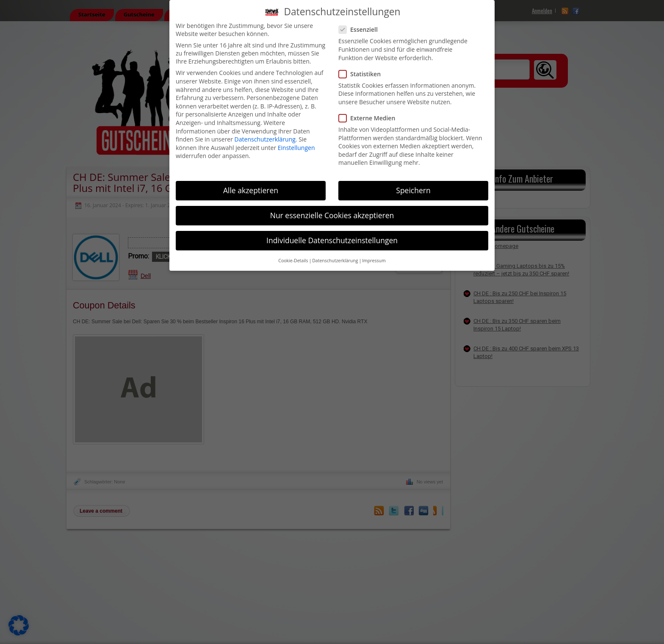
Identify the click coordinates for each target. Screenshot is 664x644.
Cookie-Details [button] (293, 261)
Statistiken (363, 74)
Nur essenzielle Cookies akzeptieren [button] (332, 215)
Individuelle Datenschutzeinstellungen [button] (332, 240)
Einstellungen (296, 148)
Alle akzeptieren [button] (251, 190)
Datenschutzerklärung (265, 139)
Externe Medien (370, 118)
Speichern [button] (413, 190)
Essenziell (362, 29)
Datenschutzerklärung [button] (335, 261)
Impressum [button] (374, 261)
